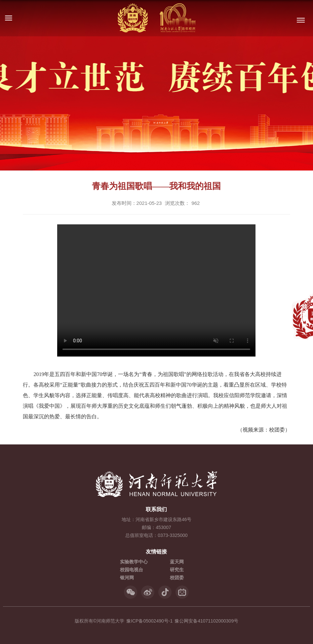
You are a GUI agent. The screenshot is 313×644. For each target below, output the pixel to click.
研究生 (177, 570)
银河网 (127, 578)
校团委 (177, 578)
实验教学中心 (134, 562)
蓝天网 (177, 562)
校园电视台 (132, 570)
